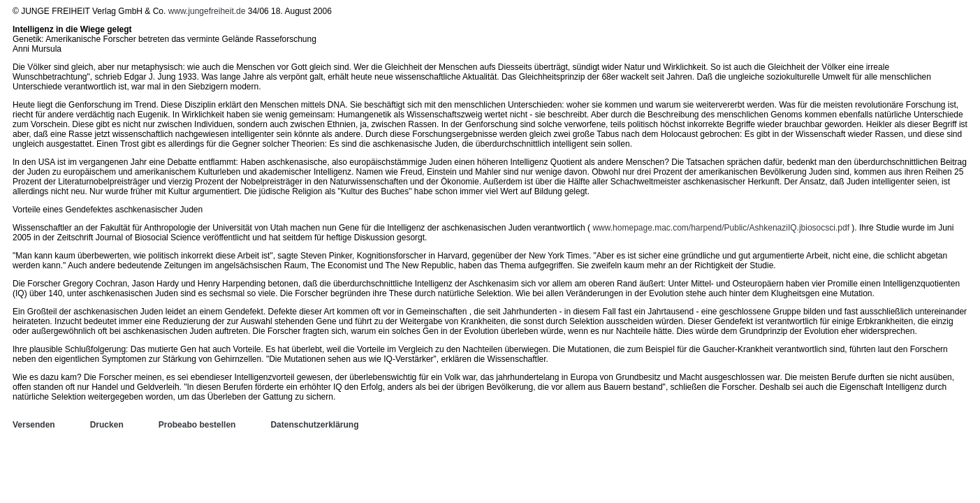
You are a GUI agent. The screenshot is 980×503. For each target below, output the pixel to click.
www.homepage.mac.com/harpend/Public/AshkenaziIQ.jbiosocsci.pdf (721, 228)
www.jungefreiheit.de (207, 11)
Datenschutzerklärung (314, 425)
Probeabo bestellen (197, 425)
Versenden (34, 425)
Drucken (107, 425)
